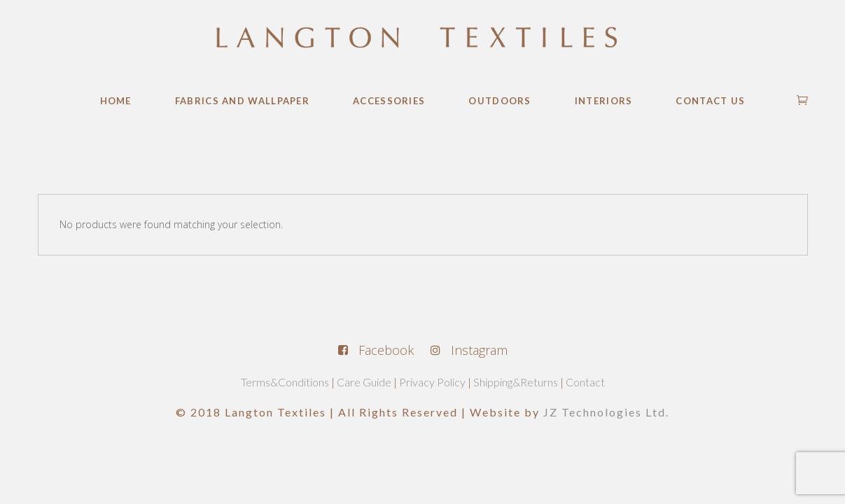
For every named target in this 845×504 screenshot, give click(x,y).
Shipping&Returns (516, 382)
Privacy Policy (432, 382)
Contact (585, 382)
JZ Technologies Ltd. (606, 412)
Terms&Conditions (285, 382)
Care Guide (364, 382)
